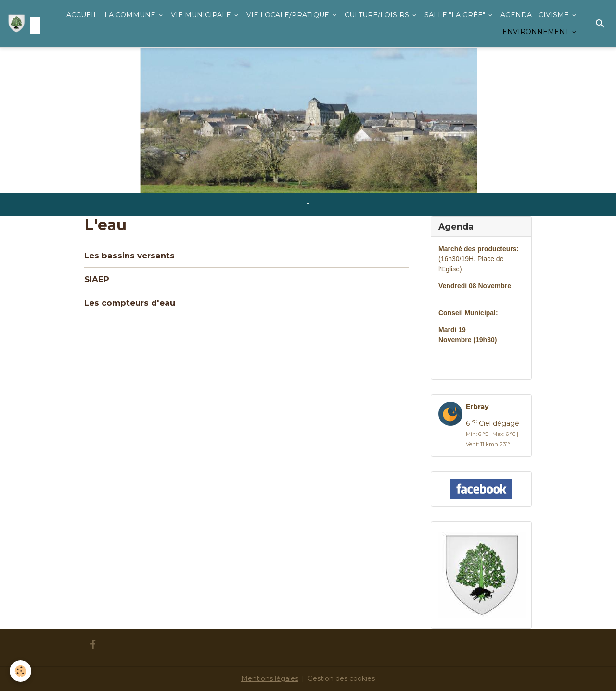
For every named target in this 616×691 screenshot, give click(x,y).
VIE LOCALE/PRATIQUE (289, 15)
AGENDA (516, 15)
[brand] (22, 24)
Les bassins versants (129, 256)
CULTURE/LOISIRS (378, 15)
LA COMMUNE (131, 15)
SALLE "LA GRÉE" (456, 15)
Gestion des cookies (341, 678)
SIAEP (97, 279)
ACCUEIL (82, 15)
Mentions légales (270, 678)
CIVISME (555, 15)
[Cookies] (20, 671)
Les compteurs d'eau (130, 303)
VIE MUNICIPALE (202, 15)
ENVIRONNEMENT (537, 32)
